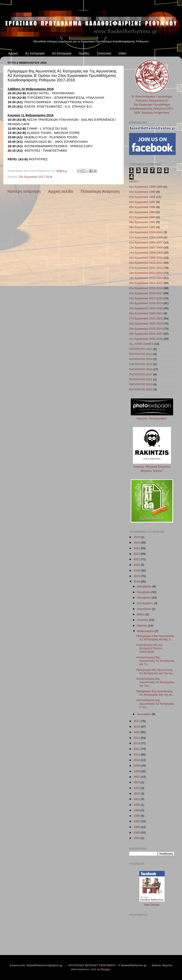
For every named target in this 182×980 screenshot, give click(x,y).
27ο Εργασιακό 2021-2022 (146, 318)
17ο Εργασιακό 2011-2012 (146, 268)
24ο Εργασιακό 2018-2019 (146, 303)
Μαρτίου (143, 626)
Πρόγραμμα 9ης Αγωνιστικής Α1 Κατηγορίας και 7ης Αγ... (155, 672)
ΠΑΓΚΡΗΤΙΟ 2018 (141, 379)
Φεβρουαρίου (146, 631)
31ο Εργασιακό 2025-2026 (146, 339)
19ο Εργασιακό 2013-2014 (146, 278)
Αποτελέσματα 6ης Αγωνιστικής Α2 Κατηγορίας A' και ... (155, 703)
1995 (137, 832)
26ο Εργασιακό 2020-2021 (146, 313)
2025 (137, 543)
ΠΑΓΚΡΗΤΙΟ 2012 (141, 349)
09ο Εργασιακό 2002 (142, 227)
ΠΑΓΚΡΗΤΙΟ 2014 (141, 359)
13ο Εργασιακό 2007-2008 (146, 247)
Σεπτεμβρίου (145, 603)
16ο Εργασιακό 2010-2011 (146, 263)
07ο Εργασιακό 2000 (142, 217)
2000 (137, 805)
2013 (137, 743)
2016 (137, 727)
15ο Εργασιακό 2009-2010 (146, 258)
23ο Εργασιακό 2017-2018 (35, 177)
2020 (137, 570)
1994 (137, 838)
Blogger (106, 969)
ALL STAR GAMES (141, 344)
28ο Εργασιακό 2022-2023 (146, 324)
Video (122, 53)
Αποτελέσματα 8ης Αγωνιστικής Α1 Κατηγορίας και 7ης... (155, 682)
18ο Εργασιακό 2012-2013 (146, 273)
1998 (137, 816)
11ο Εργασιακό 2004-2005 (146, 237)
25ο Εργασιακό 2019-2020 (146, 308)
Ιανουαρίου (144, 714)
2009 (137, 766)
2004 (137, 782)
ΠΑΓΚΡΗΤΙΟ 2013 (141, 354)
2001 (137, 799)
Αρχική (13, 53)
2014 (137, 738)
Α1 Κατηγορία (35, 53)
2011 (137, 755)
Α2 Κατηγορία (62, 53)
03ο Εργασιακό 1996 (142, 197)
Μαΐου (141, 614)
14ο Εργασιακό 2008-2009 (146, 253)
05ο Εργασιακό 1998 (142, 207)
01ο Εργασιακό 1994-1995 (146, 187)
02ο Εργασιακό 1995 (142, 192)
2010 (137, 760)
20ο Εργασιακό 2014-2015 (146, 283)
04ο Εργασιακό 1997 (142, 202)
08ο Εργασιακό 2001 (142, 222)
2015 (137, 732)
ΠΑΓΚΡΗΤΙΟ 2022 (141, 389)
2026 (137, 537)
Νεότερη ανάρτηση (24, 191)
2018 (137, 581)
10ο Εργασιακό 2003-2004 (146, 232)
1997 (137, 821)
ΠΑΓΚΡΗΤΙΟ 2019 (141, 384)
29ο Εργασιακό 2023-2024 (146, 329)
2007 (137, 777)
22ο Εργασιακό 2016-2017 (146, 293)
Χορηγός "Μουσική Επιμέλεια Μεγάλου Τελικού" (152, 467)
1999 (137, 810)
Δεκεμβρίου (145, 586)
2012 (137, 749)
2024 (137, 548)
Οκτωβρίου (144, 598)
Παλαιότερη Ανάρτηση (100, 191)
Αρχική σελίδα (61, 191)
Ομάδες (84, 53)
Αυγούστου (144, 609)
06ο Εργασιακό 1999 (142, 212)
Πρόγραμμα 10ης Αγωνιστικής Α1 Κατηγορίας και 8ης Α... (155, 638)
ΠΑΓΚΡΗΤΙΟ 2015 (141, 364)
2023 (137, 554)
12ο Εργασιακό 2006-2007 (146, 242)
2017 (137, 721)
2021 (137, 565)
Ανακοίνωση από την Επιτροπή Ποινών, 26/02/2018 (150, 648)
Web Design (152, 905)
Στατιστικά (104, 53)
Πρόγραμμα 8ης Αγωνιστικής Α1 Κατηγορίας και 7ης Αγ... (155, 693)
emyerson (83, 969)
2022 (137, 559)
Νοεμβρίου (144, 592)
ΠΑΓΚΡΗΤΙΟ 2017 (141, 374)
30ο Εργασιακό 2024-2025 (146, 334)
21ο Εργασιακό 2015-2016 (146, 288)
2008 (137, 771)
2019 (137, 576)
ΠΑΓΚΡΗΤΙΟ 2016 (141, 369)
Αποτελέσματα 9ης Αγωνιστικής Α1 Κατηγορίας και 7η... (155, 661)
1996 (137, 827)
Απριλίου (143, 620)
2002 (137, 794)
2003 (137, 788)
